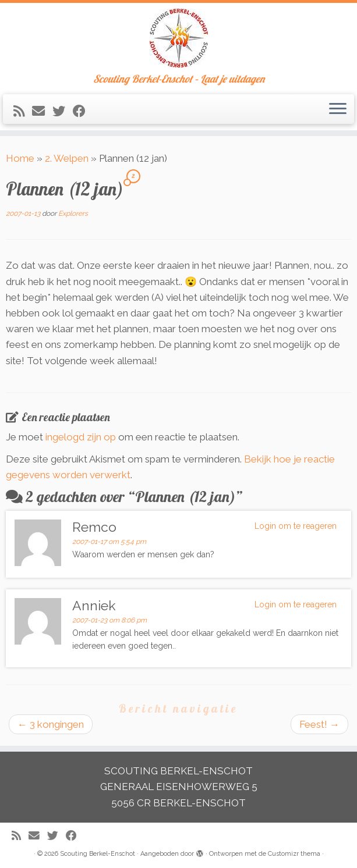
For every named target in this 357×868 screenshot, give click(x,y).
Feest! (319, 724)
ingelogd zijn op (81, 437)
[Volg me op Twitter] (63, 111)
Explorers (73, 214)
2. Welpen (67, 158)
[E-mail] (42, 111)
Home (20, 158)
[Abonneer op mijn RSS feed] (23, 111)
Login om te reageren (296, 526)
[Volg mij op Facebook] (83, 111)
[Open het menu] (338, 109)
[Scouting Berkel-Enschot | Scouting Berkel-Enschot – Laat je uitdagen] (178, 38)
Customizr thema (294, 854)
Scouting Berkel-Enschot (98, 854)
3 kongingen (51, 724)
